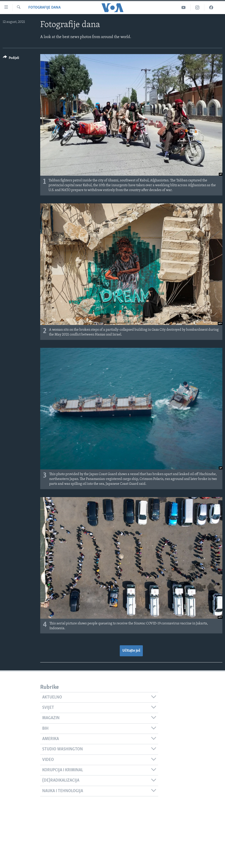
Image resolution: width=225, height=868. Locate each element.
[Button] (11, 59)
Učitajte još (131, 651)
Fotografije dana (44, 8)
